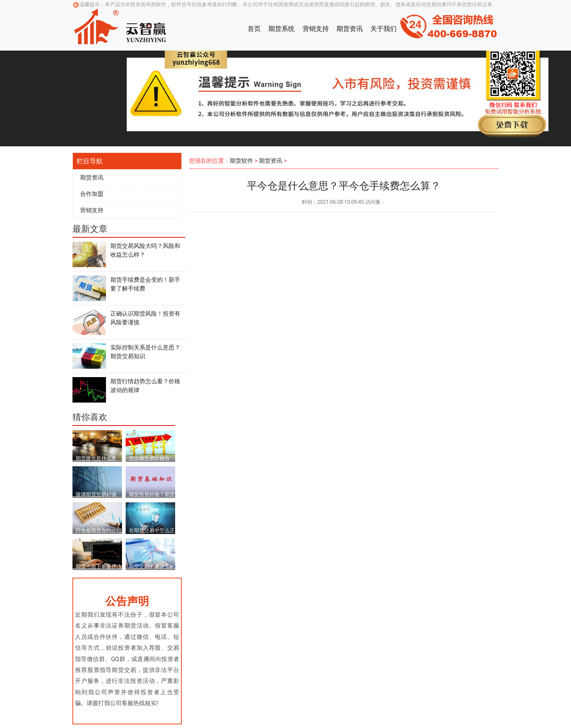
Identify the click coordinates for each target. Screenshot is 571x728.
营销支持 (316, 29)
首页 (254, 29)
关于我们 (383, 29)
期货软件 (241, 161)
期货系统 (281, 29)
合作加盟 (92, 194)
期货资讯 (350, 29)
